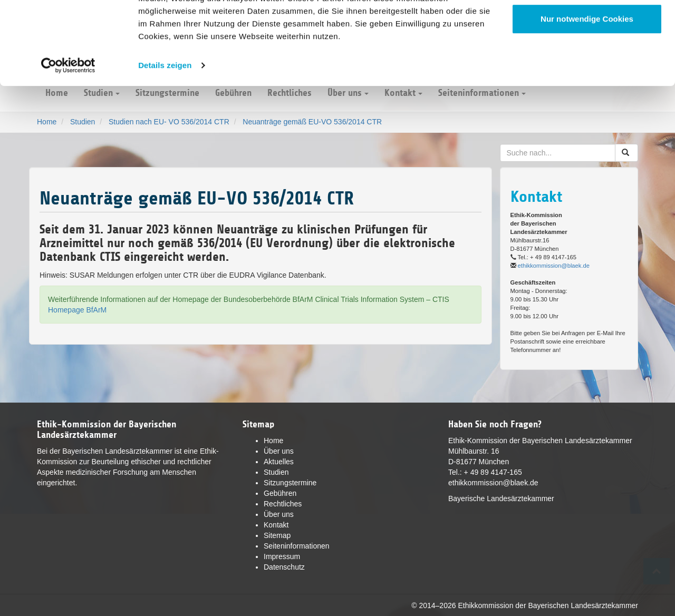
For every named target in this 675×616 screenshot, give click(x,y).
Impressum (282, 556)
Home (273, 441)
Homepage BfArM (77, 310)
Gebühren (280, 493)
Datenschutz (284, 567)
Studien (276, 472)
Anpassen (587, 62)
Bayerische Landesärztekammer (501, 498)
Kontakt (276, 525)
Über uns (279, 451)
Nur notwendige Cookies (587, 97)
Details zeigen (165, 143)
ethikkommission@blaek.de (554, 266)
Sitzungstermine (290, 483)
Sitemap (277, 535)
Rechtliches (283, 504)
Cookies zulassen (587, 28)
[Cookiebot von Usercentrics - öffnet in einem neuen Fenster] (68, 143)
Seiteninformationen (297, 546)
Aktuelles (279, 462)
